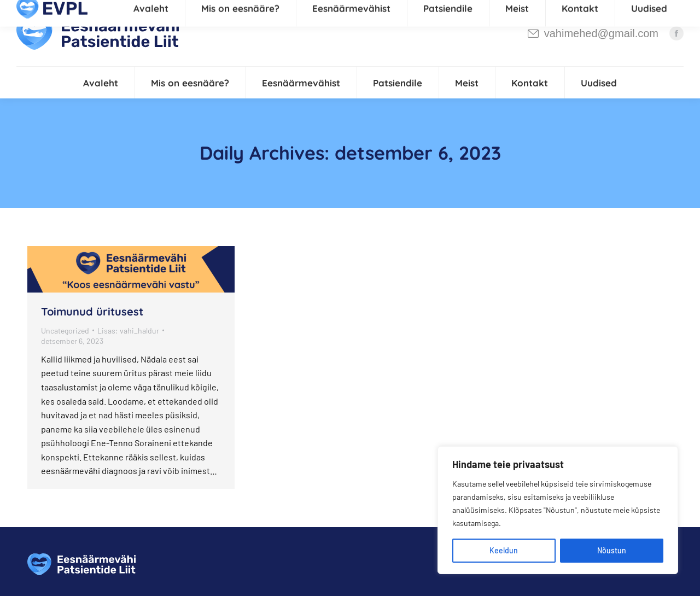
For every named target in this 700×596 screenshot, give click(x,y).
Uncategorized (65, 331)
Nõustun (612, 550)
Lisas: (128, 331)
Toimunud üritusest (92, 311)
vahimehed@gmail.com (593, 33)
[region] (558, 510)
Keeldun (504, 550)
